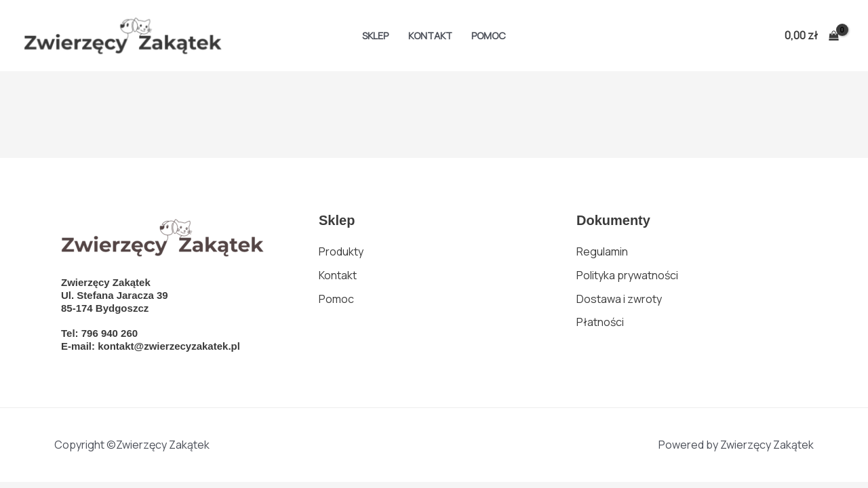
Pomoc (489, 36)
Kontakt (430, 36)
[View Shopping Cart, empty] (811, 36)
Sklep (375, 36)
